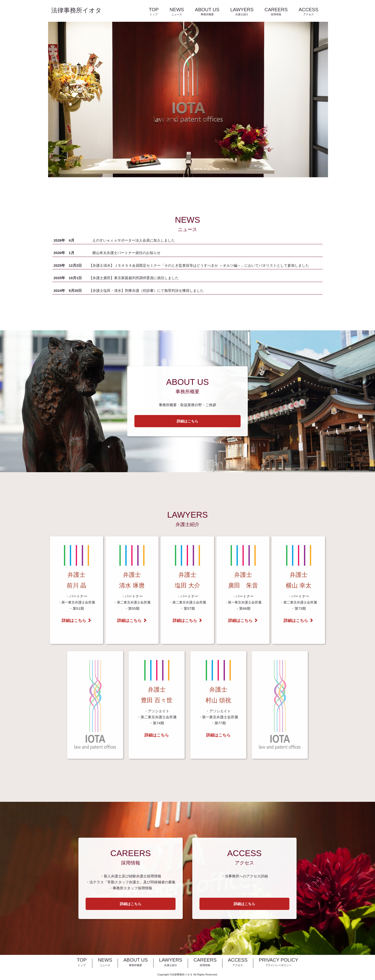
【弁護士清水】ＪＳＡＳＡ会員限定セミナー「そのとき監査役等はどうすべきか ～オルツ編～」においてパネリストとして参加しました (199, 265)
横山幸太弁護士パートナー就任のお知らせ (126, 253)
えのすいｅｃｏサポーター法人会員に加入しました (134, 240)
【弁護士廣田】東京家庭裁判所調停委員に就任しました (134, 278)
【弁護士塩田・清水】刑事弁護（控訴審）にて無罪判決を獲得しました (146, 291)
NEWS (177, 12)
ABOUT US (207, 12)
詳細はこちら (187, 421)
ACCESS (309, 12)
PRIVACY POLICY (278, 963)
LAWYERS (242, 12)
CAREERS (276, 12)
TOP (154, 12)
